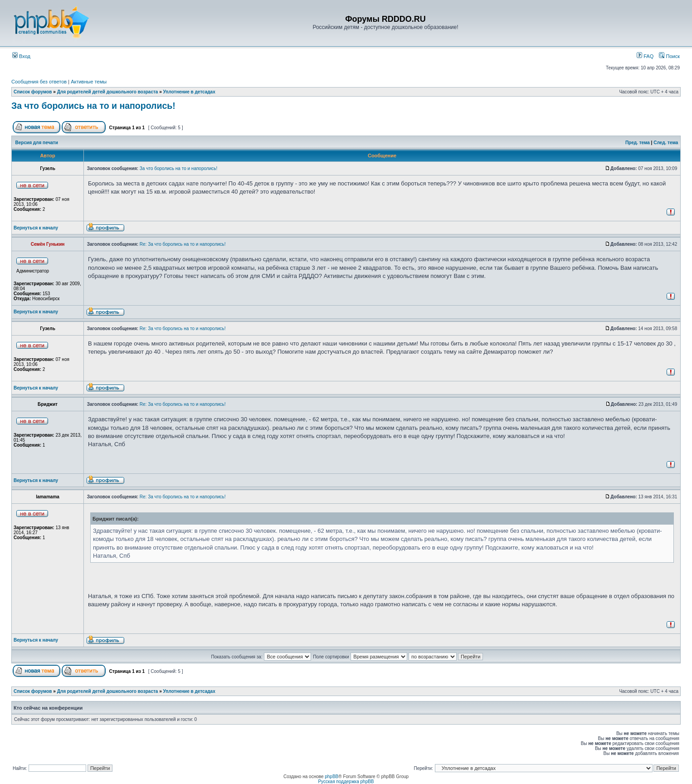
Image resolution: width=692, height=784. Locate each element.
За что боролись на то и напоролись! (93, 106)
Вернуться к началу (36, 228)
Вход (21, 56)
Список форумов (33, 92)
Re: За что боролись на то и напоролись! (183, 244)
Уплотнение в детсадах (189, 92)
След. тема (666, 143)
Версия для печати (37, 143)
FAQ (645, 56)
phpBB (331, 777)
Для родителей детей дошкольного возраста (108, 92)
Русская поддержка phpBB (346, 782)
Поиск (669, 56)
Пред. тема (638, 143)
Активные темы (89, 82)
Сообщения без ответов (39, 82)
